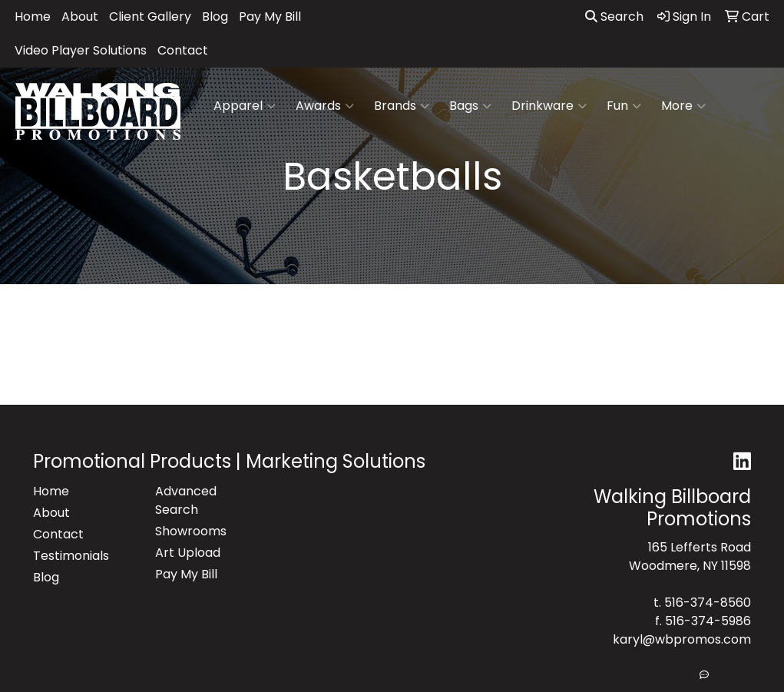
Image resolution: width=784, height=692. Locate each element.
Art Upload (188, 553)
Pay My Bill (270, 17)
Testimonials (71, 556)
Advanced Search (186, 500)
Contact (183, 50)
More (683, 106)
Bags (470, 106)
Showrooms (191, 531)
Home (33, 17)
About (80, 17)
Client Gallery (150, 17)
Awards (325, 106)
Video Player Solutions (81, 50)
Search (614, 17)
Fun (624, 106)
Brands (402, 106)
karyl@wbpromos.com (682, 639)
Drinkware (549, 106)
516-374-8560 (708, 603)
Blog (215, 17)
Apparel (245, 106)
